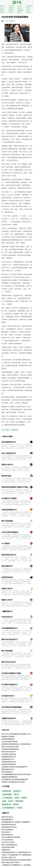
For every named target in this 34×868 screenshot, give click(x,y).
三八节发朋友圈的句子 (9, 808)
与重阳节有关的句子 (9, 718)
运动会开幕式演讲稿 (8, 847)
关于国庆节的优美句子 (10, 685)
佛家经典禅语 (19, 801)
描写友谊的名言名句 (9, 555)
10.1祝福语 (6, 543)
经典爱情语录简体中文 (9, 757)
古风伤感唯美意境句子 (10, 628)
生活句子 (2, 8)
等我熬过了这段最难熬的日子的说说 (13, 782)
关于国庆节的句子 (8, 696)
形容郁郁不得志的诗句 (9, 825)
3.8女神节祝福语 (7, 794)
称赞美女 (24, 798)
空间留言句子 (17, 791)
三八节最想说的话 (7, 798)
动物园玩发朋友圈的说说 (9, 777)
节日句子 (28, 8)
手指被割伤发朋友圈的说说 (10, 749)
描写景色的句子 (7, 804)
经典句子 (28, 10)
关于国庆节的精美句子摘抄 (11, 673)
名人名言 (20, 6)
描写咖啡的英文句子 (8, 759)
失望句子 (11, 12)
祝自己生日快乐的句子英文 (10, 747)
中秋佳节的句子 (7, 617)
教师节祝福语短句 (7, 835)
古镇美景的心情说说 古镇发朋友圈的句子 (15, 767)
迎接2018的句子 (7, 464)
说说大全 (20, 8)
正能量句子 (12, 10)
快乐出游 (14, 430)
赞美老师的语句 (7, 791)
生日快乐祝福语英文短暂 (9, 742)
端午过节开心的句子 (9, 662)
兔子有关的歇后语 (7, 830)
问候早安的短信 (7, 577)
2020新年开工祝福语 (9, 498)
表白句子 (20, 12)
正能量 (4, 801)
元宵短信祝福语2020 (9, 510)
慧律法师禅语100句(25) (9, 827)
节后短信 (20, 808)
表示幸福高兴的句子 (9, 442)
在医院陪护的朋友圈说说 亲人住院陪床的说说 (16, 744)
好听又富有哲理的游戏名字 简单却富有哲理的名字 (18, 860)
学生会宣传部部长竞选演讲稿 (11, 837)
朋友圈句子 (12, 8)
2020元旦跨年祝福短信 (10, 532)
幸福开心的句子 (7, 589)
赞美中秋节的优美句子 (10, 639)
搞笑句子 (2, 6)
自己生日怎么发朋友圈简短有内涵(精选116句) (16, 734)
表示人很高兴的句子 (9, 453)
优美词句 (17, 798)
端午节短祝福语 (7, 521)
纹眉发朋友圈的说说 (8, 739)
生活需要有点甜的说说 (9, 754)
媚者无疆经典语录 (7, 819)
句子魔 (6, 21)
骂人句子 (2, 12)
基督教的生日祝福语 (8, 736)
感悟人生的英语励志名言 (9, 845)
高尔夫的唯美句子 (7, 772)
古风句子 (11, 801)
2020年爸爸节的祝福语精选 (11, 707)
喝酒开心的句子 (7, 600)
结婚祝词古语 (6, 850)
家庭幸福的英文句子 (8, 769)
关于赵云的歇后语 (7, 840)
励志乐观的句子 (7, 566)
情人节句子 (12, 6)
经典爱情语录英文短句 (9, 762)
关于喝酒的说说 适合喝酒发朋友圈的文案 (15, 779)
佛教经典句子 (21, 10)
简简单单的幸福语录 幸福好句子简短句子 (16, 487)
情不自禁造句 (6, 832)
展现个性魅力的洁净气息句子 (11, 862)
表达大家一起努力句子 (9, 857)
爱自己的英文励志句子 (9, 752)
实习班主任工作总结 (8, 842)
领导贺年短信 (6, 476)
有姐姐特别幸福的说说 (9, 764)
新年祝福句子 (29, 6)
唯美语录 (16, 804)
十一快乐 (6, 430)
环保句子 (16, 794)
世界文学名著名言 (7, 817)
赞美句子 (2, 10)
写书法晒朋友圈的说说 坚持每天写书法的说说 (16, 774)
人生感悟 (28, 12)
